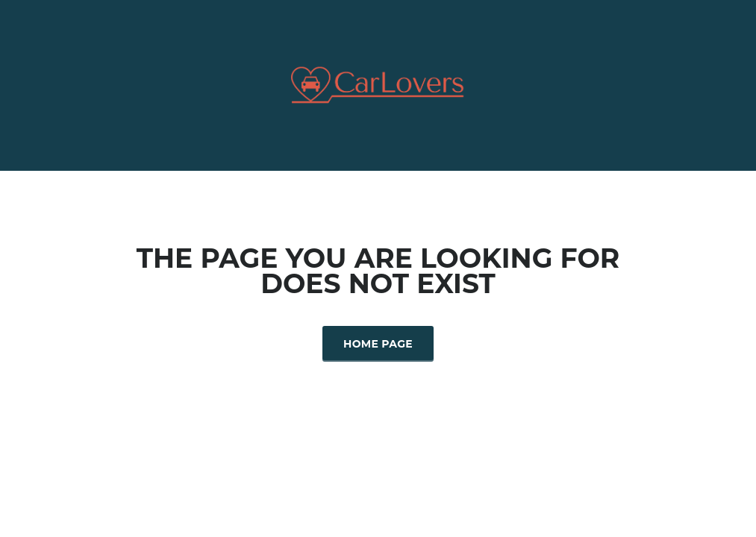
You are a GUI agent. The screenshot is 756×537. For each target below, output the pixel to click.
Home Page (378, 344)
